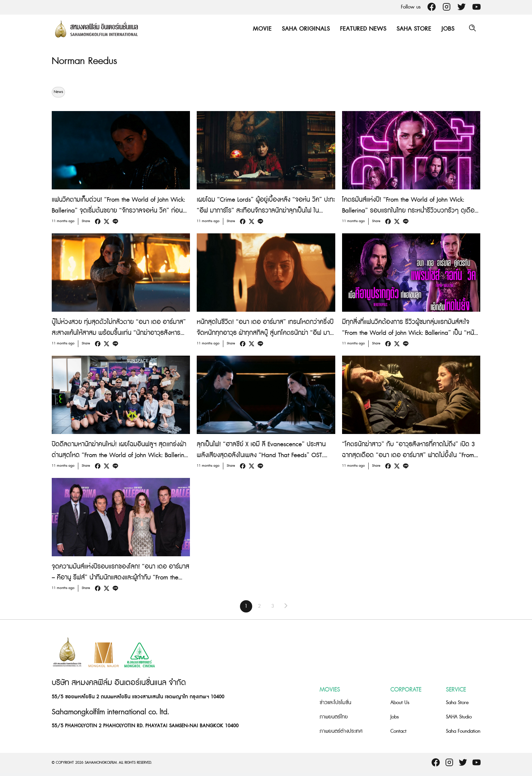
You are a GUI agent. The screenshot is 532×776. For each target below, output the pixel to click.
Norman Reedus (86, 61)
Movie (261, 29)
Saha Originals (305, 29)
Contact (398, 731)
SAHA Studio (459, 717)
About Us (400, 703)
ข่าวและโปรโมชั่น (335, 703)
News (58, 92)
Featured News (362, 29)
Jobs (447, 29)
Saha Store (413, 29)
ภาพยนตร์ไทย (334, 717)
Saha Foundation (463, 731)
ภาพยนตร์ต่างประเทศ (341, 731)
